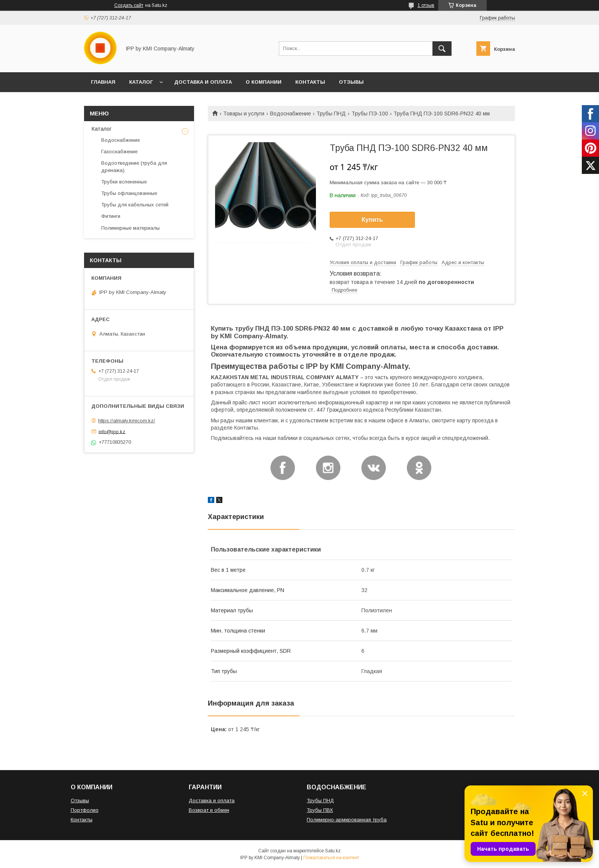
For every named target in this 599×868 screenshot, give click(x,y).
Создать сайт (129, 5)
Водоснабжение (291, 114)
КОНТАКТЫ (310, 82)
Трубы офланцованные (129, 193)
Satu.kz (333, 851)
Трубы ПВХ (320, 810)
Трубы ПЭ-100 (370, 114)
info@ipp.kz (112, 431)
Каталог (102, 129)
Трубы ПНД (331, 114)
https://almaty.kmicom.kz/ (127, 421)
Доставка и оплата (212, 801)
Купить (372, 220)
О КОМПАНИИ (264, 82)
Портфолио (85, 810)
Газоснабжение (119, 152)
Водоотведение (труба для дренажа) (134, 166)
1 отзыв (426, 5)
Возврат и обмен (209, 810)
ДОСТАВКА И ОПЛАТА (203, 82)
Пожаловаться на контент (331, 858)
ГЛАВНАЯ (103, 82)
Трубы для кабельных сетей (135, 205)
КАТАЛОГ (141, 82)
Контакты (82, 820)
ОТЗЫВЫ (351, 82)
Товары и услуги (244, 114)
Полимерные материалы (130, 228)
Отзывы (80, 801)
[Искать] (442, 49)
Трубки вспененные (124, 182)
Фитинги (111, 216)
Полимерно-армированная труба (347, 820)
